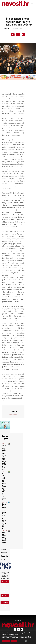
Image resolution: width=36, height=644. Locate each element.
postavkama (28, 638)
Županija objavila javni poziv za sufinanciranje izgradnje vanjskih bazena (4, 516)
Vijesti (23, 15)
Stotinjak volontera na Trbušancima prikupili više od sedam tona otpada (4, 487)
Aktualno (14, 15)
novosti (7, 28)
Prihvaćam (6, 641)
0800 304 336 (5, 578)
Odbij (14, 641)
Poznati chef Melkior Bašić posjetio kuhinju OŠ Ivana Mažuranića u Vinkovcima (4, 457)
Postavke (22, 641)
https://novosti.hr (13, 414)
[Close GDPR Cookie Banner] (28, 641)
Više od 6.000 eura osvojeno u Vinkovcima (4, 538)
